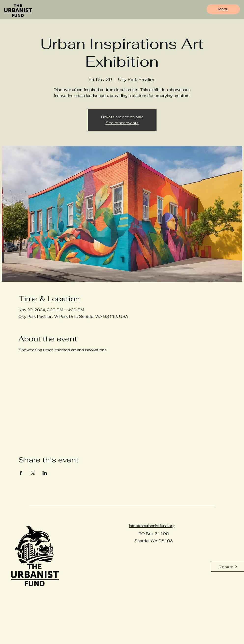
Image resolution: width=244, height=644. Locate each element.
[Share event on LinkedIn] (45, 473)
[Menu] (223, 9)
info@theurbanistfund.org (152, 526)
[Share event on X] (33, 473)
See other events (122, 123)
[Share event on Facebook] (21, 473)
